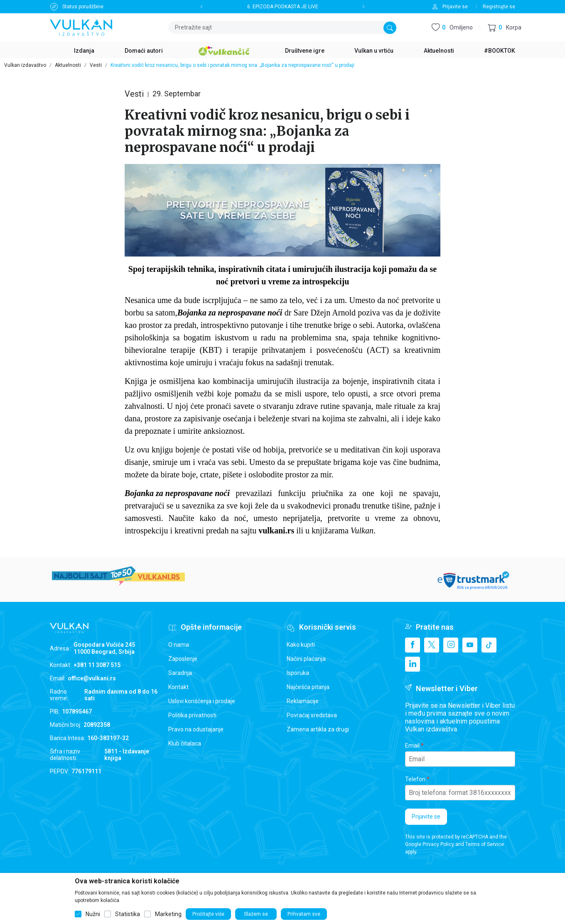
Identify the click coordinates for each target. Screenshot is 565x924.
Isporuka (298, 673)
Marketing (168, 914)
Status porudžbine (83, 7)
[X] (432, 645)
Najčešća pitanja (308, 687)
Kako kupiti (301, 645)
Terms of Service (485, 844)
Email (412, 746)
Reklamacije (303, 701)
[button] (505, 28)
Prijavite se (426, 816)
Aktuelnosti (68, 65)
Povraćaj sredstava (312, 715)
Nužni (93, 914)
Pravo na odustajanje (196, 729)
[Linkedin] (413, 664)
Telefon (415, 779)
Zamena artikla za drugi (318, 729)
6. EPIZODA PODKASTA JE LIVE (283, 7)
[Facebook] (413, 645)
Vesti (96, 65)
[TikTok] (489, 645)
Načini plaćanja (306, 659)
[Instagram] (451, 645)
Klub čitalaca (185, 743)
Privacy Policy (438, 844)
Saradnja (180, 673)
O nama (179, 645)
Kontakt (178, 687)
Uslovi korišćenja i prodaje (202, 701)
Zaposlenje (183, 659)
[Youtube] (470, 645)
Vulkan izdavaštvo (25, 65)
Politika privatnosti (192, 715)
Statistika (128, 914)
